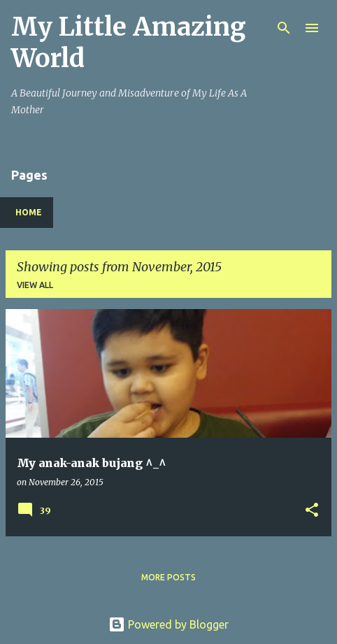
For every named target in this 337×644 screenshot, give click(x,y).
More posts (168, 577)
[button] (312, 511)
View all (35, 285)
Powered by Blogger (168, 624)
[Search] (284, 28)
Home (29, 212)
